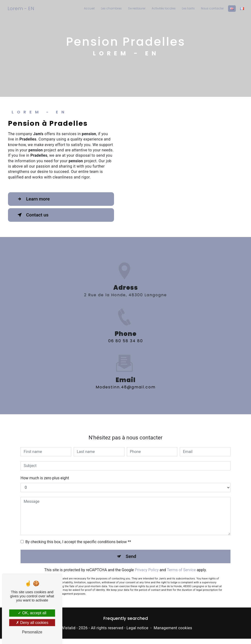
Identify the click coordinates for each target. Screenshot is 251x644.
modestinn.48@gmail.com (126, 381)
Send (131, 551)
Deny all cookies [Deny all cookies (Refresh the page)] (32, 623)
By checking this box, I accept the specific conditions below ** (78, 536)
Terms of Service (181, 564)
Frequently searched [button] (126, 618)
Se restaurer (137, 8)
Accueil (89, 8)
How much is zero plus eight (45, 472)
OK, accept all (32, 613)
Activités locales (164, 8)
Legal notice (137, 628)
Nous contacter (212, 8)
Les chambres (111, 8)
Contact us (32, 215)
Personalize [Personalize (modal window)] (32, 632)
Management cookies (173, 628)
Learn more (33, 199)
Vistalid (69, 628)
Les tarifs (188, 8)
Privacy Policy (147, 564)
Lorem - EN (21, 8)
